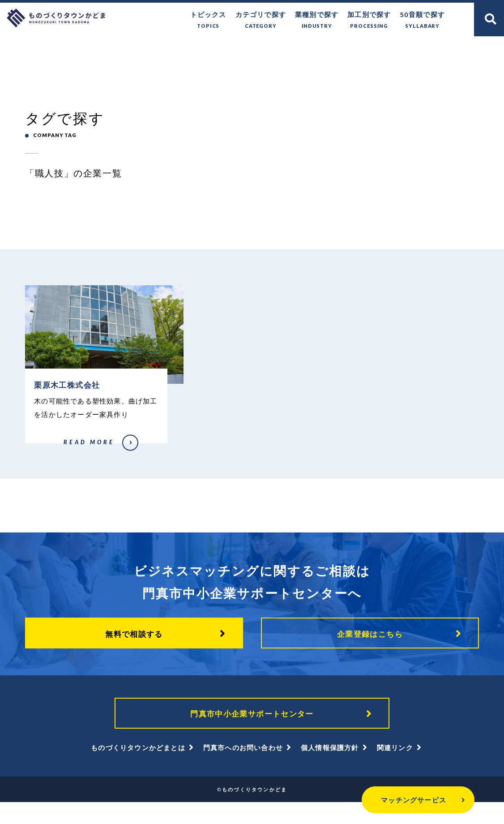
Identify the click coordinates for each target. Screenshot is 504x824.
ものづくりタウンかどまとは (138, 769)
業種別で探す (317, 20)
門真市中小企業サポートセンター (252, 734)
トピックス (208, 20)
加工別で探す (369, 20)
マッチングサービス (392, 800)
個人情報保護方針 (330, 769)
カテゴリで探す (261, 20)
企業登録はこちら (370, 652)
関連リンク (395, 769)
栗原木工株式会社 (44, 463)
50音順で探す (422, 20)
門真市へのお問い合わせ (243, 769)
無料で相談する (134, 652)
